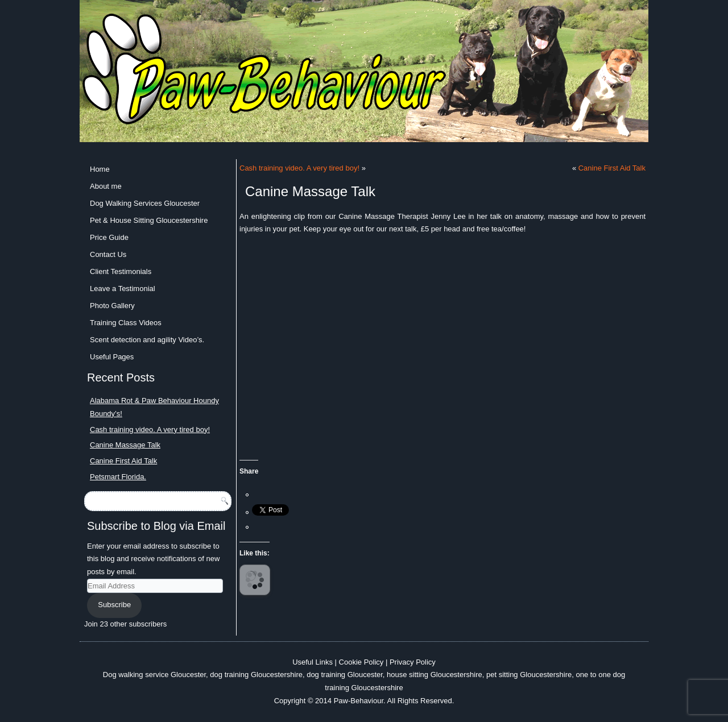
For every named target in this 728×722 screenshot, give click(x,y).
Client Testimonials (121, 271)
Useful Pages (112, 357)
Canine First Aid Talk (123, 461)
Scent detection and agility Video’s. (147, 340)
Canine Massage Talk (125, 445)
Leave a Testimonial (123, 289)
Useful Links (313, 662)
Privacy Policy (413, 662)
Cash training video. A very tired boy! (150, 430)
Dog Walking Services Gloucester (145, 203)
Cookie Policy (361, 662)
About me (106, 186)
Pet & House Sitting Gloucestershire (149, 220)
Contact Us (108, 254)
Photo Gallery (112, 306)
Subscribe (114, 605)
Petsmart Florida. (118, 477)
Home (100, 169)
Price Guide (109, 237)
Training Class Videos (126, 323)
